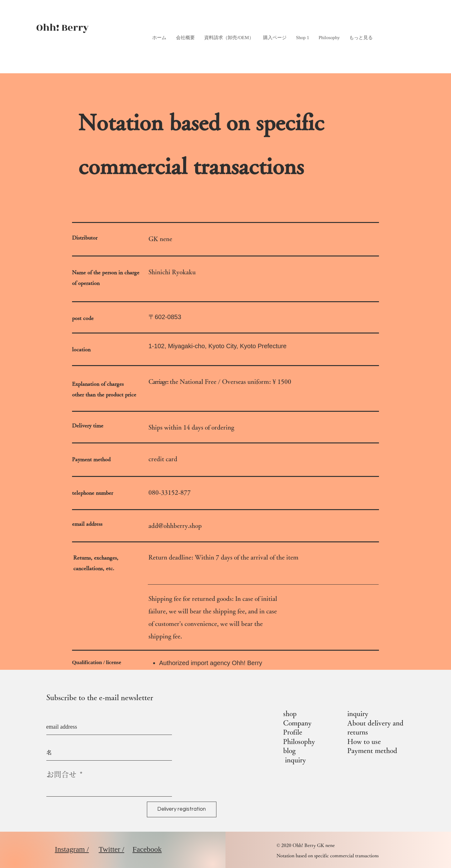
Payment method (372, 751)
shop (290, 714)
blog (289, 751)
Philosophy (299, 741)
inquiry (295, 760)
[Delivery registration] (182, 809)
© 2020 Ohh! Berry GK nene (306, 845)
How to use (364, 741)
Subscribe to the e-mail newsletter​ (100, 697)
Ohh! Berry (63, 28)
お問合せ (61, 774)
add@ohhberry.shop (175, 525)
